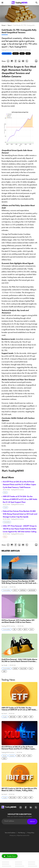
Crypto (5, 507)
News (9, 25)
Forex (5, 537)
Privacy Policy (31, 833)
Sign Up (32, 822)
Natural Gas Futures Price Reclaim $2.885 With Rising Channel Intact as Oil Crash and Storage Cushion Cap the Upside (20, 514)
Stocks (5, 492)
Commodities (7, 54)
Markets (12, 756)
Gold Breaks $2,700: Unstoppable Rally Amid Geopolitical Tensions (25, 25)
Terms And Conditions (10, 833)
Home (3, 25)
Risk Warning (21, 833)
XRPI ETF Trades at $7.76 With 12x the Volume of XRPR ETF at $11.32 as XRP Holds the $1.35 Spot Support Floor (20, 499)
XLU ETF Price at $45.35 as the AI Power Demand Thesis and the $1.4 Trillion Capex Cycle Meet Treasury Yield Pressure (19, 484)
